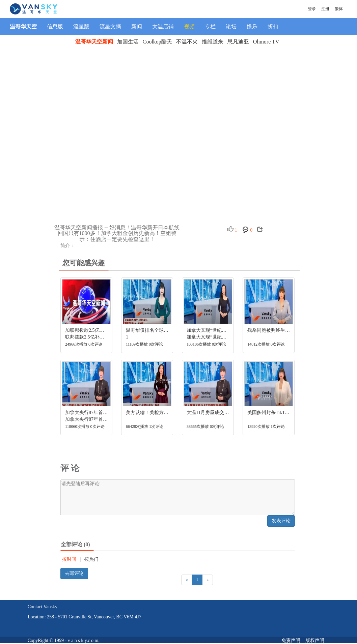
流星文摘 (110, 26)
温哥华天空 (23, 26)
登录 (312, 9)
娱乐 (252, 26)
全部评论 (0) (75, 544)
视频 (189, 26)
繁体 (339, 9)
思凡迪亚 (238, 42)
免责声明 (291, 640)
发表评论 (281, 521)
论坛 (231, 26)
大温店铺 (163, 26)
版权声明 (315, 640)
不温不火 (187, 42)
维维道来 (213, 42)
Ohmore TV (266, 42)
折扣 (273, 26)
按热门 (91, 559)
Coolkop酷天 (157, 42)
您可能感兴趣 (84, 263)
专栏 (210, 26)
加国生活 (128, 42)
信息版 (55, 26)
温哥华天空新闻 (94, 42)
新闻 (137, 26)
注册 (325, 9)
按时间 (69, 559)
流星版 (81, 26)
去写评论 (74, 573)
